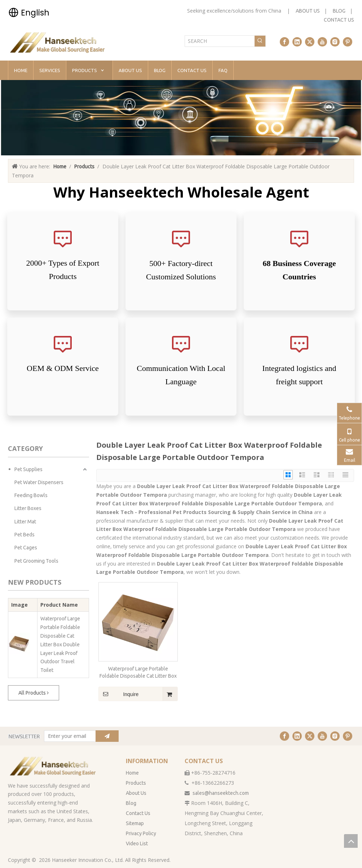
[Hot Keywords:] (260, 41)
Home (132, 773)
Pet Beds (25, 535)
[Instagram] (335, 42)
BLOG (339, 11)
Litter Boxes (28, 508)
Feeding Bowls (31, 495)
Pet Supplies (28, 469)
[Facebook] (284, 42)
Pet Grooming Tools (36, 561)
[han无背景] (53, 766)
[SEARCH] (220, 41)
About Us (136, 793)
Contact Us (138, 813)
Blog (131, 803)
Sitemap (135, 823)
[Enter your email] (68, 736)
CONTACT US (339, 20)
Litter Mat (25, 522)
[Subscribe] (107, 736)
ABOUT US (308, 11)
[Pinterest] (348, 42)
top (351, 841)
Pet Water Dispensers (39, 482)
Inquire (118, 694)
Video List (137, 843)
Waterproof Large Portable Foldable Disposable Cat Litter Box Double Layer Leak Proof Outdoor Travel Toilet (60, 644)
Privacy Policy (141, 833)
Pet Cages (26, 548)
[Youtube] (322, 42)
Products (136, 783)
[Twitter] (310, 42)
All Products (34, 693)
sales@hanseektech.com (221, 793)
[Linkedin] (297, 42)
